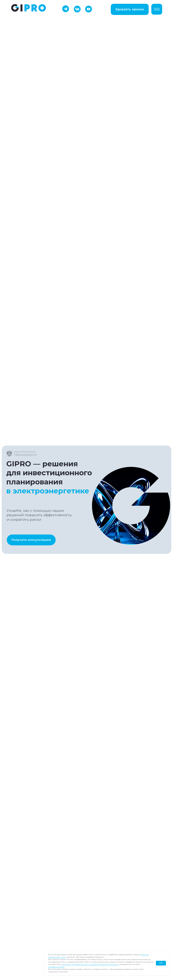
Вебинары (21, 924)
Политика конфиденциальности (110, 884)
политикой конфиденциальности (59, 814)
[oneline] (57, 785)
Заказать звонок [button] (130, 9)
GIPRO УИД (22, 898)
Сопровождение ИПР (29, 910)
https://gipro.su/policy (56, 967)
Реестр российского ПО (26, 21)
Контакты (20, 930)
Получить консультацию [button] (31, 106)
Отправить (57, 826)
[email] (57, 772)
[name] (57, 747)
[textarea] (57, 801)
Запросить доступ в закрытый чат (80, 678)
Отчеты (19, 917)
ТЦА (16, 904)
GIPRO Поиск (23, 884)
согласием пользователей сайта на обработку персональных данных (90, 964)
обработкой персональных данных (38, 817)
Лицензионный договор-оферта (110, 897)
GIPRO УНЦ (22, 891)
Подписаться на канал (23, 681)
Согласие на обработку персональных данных (120, 891)
